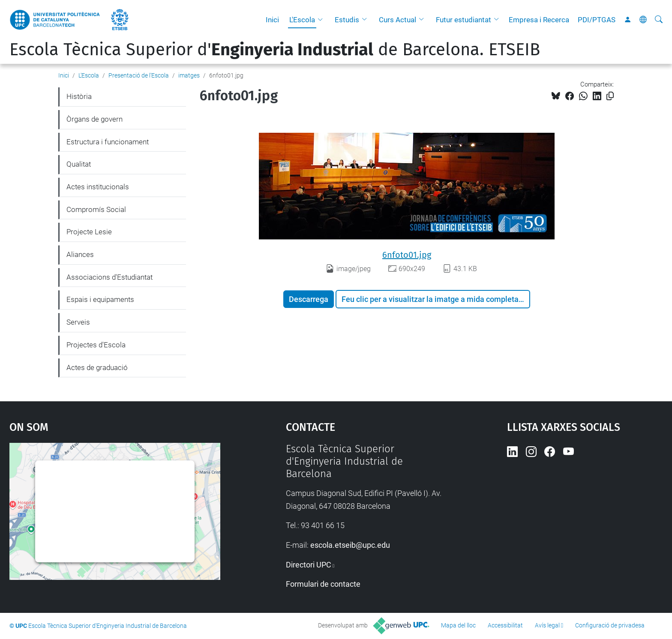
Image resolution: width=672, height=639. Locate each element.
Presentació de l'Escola (139, 75)
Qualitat (79, 164)
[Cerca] (659, 20)
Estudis (347, 20)
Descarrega (309, 299)
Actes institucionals (98, 187)
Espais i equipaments (100, 299)
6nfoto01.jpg (407, 255)
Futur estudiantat (463, 20)
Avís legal (547, 625)
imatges (189, 75)
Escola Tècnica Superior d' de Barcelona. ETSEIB (275, 50)
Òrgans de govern (94, 119)
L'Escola (302, 20)
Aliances (80, 254)
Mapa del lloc (458, 625)
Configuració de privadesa (610, 625)
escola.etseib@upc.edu (350, 545)
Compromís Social (96, 209)
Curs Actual (397, 20)
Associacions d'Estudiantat (109, 277)
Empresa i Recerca (539, 20)
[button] (322, 20)
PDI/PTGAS (597, 20)
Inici (272, 20)
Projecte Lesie (89, 232)
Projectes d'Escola (96, 345)
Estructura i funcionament (108, 142)
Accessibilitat (505, 625)
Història (79, 96)
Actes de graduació (97, 367)
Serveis (78, 322)
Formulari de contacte (323, 584)
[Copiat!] (610, 96)
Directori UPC (309, 565)
